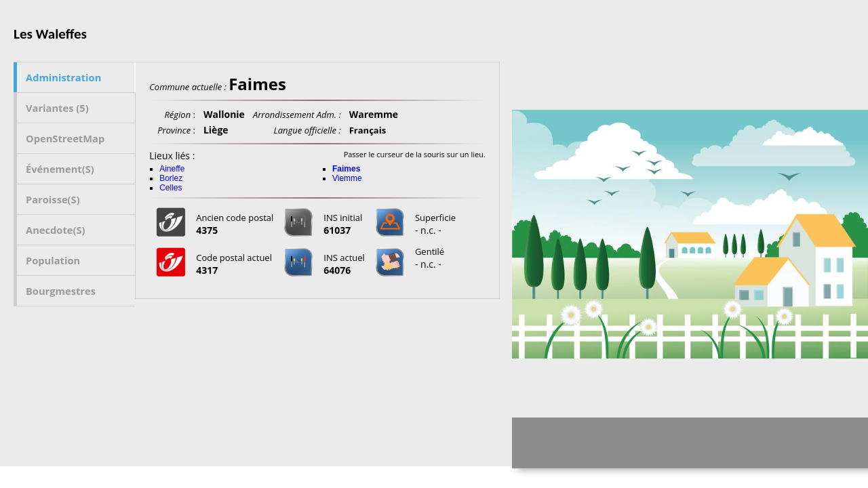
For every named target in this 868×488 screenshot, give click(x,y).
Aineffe (172, 169)
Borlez (171, 178)
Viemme (347, 178)
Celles (171, 188)
